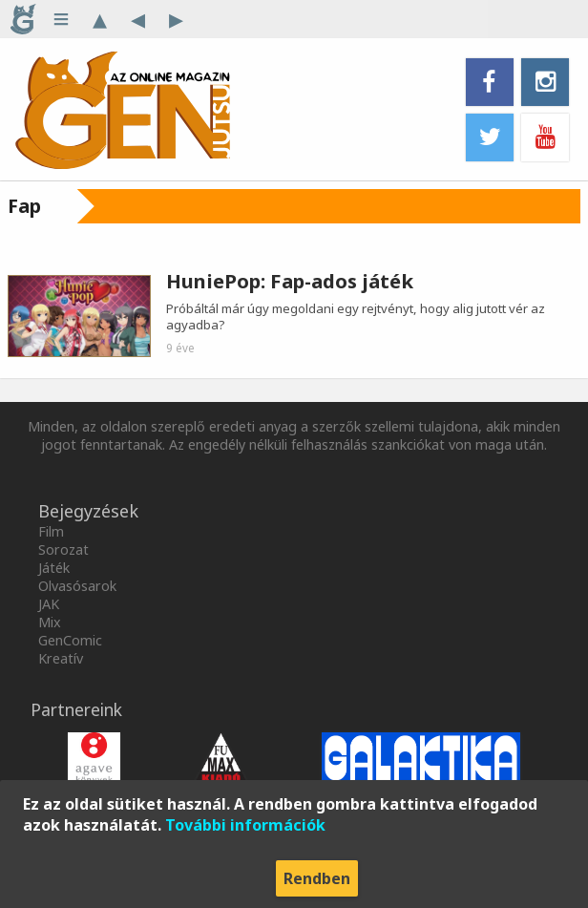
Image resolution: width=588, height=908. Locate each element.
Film (51, 531)
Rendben (317, 878)
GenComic (70, 640)
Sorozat (63, 549)
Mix (50, 622)
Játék (54, 568)
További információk (245, 825)
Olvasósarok (77, 586)
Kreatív (61, 658)
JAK (49, 604)
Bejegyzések (88, 511)
